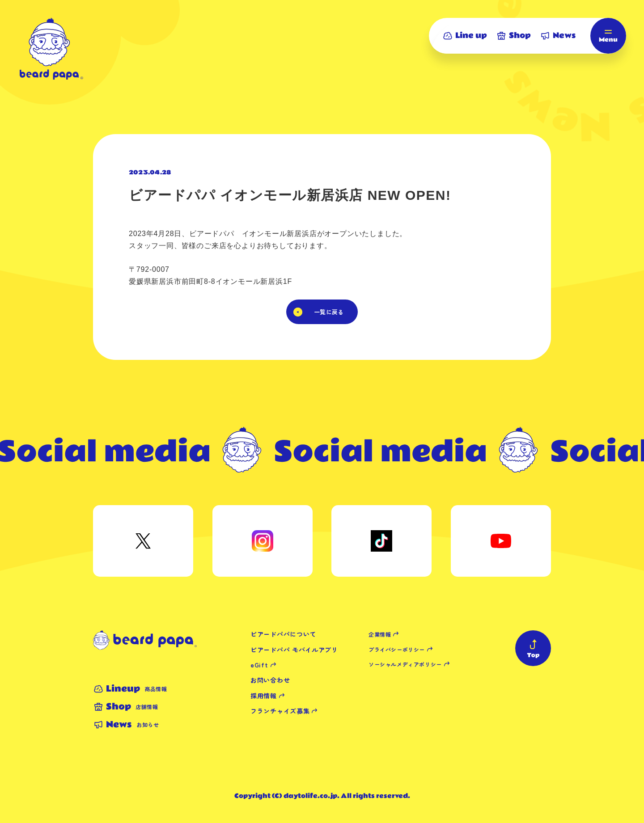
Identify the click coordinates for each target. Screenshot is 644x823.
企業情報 (380, 634)
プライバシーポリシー (397, 649)
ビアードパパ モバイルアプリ (294, 650)
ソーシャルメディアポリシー (405, 664)
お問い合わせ (270, 680)
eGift (259, 665)
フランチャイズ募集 (280, 711)
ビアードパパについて (283, 634)
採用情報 (264, 696)
